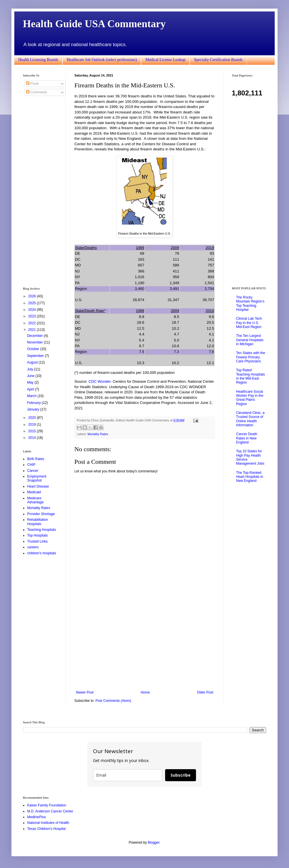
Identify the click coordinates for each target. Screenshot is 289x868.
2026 (33, 296)
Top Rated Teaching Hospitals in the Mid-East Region (251, 376)
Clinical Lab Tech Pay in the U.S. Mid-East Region (249, 323)
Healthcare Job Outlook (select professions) (102, 60)
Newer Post (85, 692)
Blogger (154, 843)
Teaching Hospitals (42, 530)
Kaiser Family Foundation (47, 805)
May (31, 382)
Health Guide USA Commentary (94, 24)
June (31, 376)
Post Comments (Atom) (113, 701)
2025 (33, 303)
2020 (33, 418)
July (30, 369)
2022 (33, 323)
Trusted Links (37, 541)
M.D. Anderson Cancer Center (50, 811)
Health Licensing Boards (38, 60)
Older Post (205, 692)
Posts (32, 84)
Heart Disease (38, 486)
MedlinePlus (36, 817)
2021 (33, 330)
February (34, 403)
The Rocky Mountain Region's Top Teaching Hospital (250, 304)
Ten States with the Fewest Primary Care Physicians (251, 357)
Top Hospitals (37, 535)
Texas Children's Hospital (46, 829)
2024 (33, 310)
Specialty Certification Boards (218, 60)
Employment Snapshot (37, 478)
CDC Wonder (99, 381)
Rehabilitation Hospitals (38, 522)
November (35, 342)
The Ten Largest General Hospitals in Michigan (250, 340)
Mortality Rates (98, 434)
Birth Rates (36, 459)
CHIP (31, 465)
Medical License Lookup (165, 60)
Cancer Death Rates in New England (247, 438)
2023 (33, 316)
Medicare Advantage (35, 500)
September (36, 356)
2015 (33, 431)
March (32, 396)
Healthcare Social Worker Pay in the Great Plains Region (250, 398)
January (33, 409)
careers (33, 547)
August (33, 362)
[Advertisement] (144, 643)
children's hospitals (42, 553)
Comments (36, 92)
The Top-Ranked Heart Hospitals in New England (250, 477)
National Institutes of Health (48, 823)
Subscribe (181, 775)
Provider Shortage (41, 514)
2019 (33, 425)
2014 (33, 438)
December (35, 336)
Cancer (33, 471)
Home (145, 692)
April (31, 389)
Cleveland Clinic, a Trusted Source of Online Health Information (250, 419)
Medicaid (34, 492)
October (33, 349)
